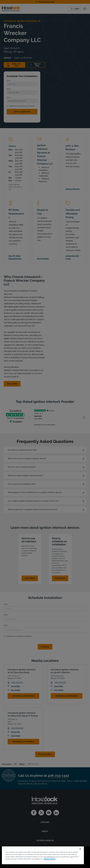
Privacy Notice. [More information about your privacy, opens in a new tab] (50, 859)
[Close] (80, 849)
